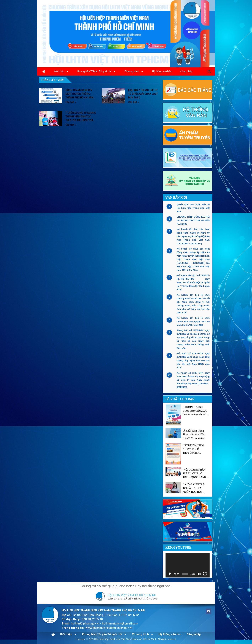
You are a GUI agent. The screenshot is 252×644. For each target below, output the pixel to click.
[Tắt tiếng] (199, 574)
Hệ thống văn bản (162, 71)
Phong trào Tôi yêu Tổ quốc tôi (97, 71)
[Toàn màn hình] (205, 574)
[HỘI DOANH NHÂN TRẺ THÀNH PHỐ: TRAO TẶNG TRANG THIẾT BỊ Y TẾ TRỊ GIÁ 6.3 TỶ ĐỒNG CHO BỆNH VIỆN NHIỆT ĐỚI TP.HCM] (196, 474)
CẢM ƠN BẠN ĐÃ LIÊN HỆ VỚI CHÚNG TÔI (132, 599)
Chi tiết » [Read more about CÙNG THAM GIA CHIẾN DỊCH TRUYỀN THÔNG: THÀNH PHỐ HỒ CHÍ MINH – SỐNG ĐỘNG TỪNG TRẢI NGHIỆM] (71, 102)
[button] (209, 71)
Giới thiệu (61, 71)
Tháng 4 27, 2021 (53, 80)
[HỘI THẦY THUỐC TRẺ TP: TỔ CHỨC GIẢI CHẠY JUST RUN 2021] (143, 94)
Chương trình (134, 71)
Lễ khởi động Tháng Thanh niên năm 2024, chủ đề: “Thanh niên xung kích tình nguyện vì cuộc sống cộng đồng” (195, 435)
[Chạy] (170, 574)
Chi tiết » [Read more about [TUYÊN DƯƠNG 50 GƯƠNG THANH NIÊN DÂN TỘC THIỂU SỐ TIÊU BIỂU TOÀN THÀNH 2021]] (71, 125)
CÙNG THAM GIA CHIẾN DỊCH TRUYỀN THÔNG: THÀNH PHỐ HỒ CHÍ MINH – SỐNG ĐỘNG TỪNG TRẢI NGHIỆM (80, 98)
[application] (188, 565)
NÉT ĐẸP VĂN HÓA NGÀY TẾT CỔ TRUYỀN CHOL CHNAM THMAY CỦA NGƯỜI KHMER (195, 449)
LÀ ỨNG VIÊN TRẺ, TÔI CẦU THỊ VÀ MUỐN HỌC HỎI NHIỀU (194, 488)
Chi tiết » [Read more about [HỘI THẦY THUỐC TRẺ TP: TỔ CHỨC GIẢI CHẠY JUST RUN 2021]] (134, 102)
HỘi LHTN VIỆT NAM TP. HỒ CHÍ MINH (132, 595)
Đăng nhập (186, 71)
